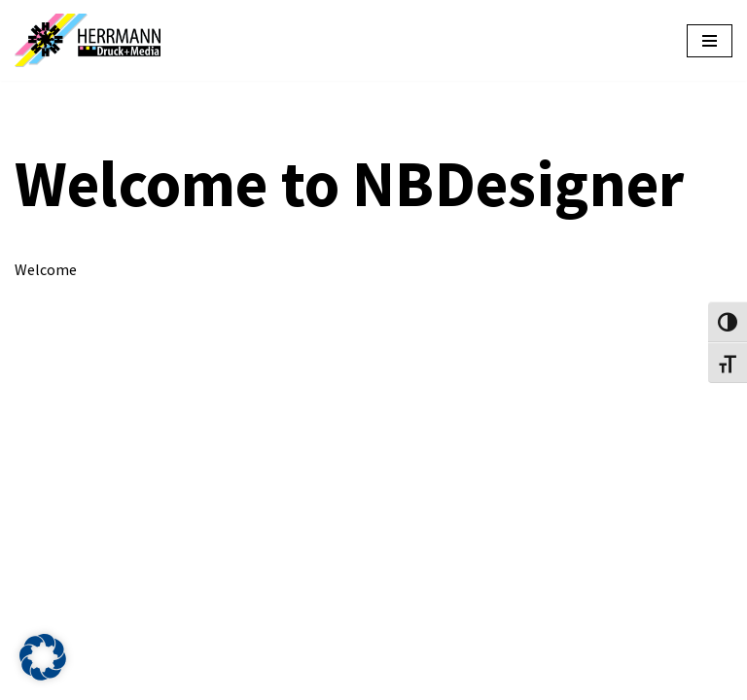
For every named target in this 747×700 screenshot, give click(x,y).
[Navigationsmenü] (710, 41)
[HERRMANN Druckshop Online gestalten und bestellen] (92, 40)
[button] (43, 657)
